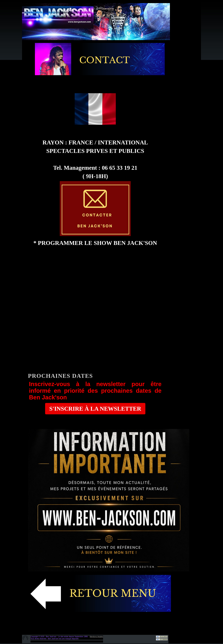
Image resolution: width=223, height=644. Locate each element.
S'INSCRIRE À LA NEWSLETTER (95, 409)
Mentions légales (96, 637)
